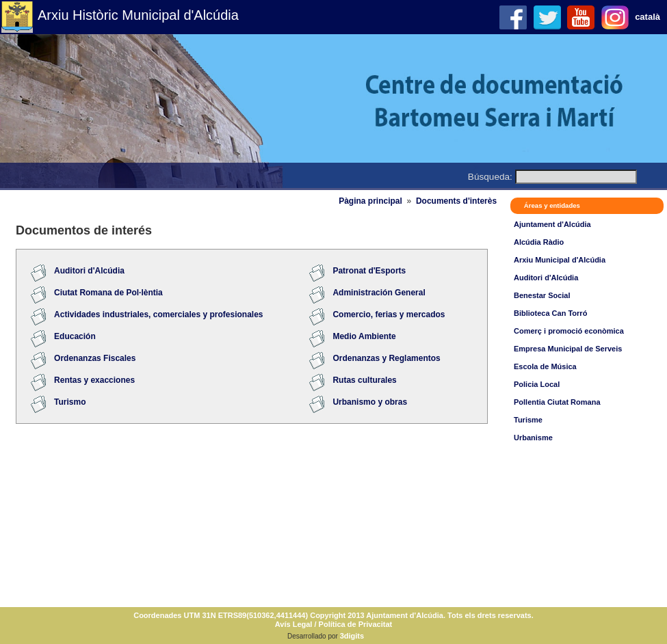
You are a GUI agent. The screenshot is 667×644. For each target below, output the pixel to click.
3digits (352, 636)
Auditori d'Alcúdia (546, 278)
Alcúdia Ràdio (539, 242)
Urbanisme (533, 438)
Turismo (70, 402)
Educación (75, 336)
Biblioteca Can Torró (550, 313)
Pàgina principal (370, 201)
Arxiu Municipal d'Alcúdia (560, 260)
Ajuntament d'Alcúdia (552, 224)
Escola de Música (545, 366)
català (648, 17)
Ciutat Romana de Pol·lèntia (108, 293)
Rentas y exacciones (94, 380)
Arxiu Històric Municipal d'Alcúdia (138, 15)
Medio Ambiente (364, 336)
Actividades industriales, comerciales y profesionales (158, 314)
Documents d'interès (456, 201)
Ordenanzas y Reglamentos (386, 358)
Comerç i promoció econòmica (569, 331)
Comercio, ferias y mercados (389, 314)
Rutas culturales (364, 380)
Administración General (379, 293)
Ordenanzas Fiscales (95, 358)
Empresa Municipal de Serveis (568, 349)
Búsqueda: (490, 177)
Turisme (528, 420)
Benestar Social (542, 295)
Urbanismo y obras (370, 402)
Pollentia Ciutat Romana (557, 402)
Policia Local (537, 384)
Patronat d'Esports (369, 271)
